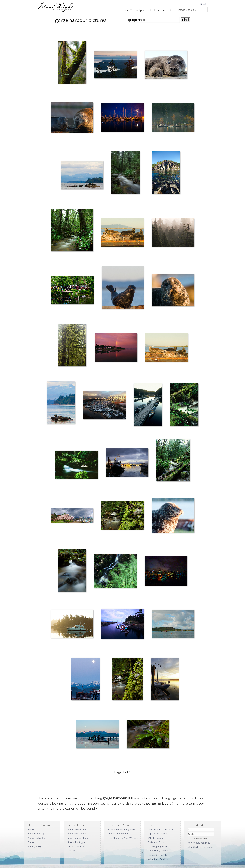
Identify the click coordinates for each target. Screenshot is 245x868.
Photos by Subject (77, 834)
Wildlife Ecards (155, 838)
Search (71, 851)
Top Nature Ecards (157, 834)
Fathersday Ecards (157, 855)
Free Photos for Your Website (123, 838)
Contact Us (33, 842)
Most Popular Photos (78, 838)
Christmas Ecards (157, 842)
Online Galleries (76, 846)
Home (125, 10)
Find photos (142, 10)
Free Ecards (161, 10)
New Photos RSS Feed (199, 843)
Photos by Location (77, 829)
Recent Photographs (78, 842)
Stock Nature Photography (121, 829)
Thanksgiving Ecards (158, 846)
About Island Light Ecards (161, 829)
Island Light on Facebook (200, 847)
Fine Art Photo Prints (118, 834)
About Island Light (37, 834)
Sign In (204, 4)
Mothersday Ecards (158, 851)
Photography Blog (37, 838)
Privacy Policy (35, 846)
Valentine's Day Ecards (160, 859)
